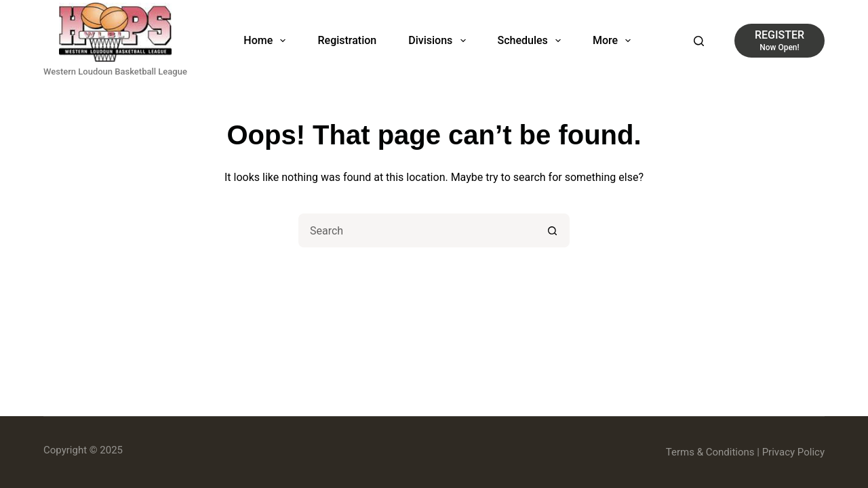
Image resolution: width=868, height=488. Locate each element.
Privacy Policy (793, 452)
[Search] (699, 41)
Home (267, 41)
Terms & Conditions (710, 452)
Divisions (439, 41)
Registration (347, 40)
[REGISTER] (780, 41)
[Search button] (553, 230)
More (614, 41)
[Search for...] (417, 230)
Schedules (532, 41)
